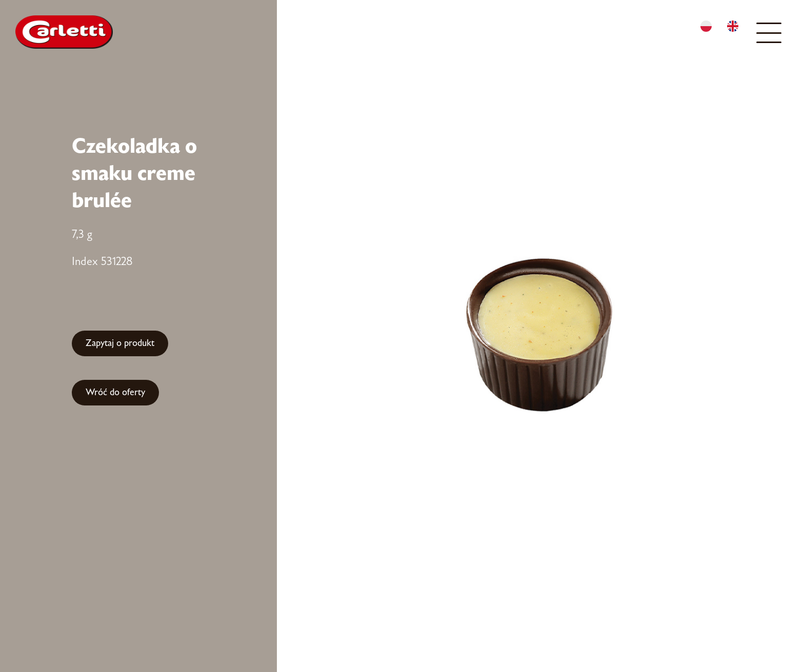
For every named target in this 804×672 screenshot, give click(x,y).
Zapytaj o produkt (120, 343)
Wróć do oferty (115, 393)
